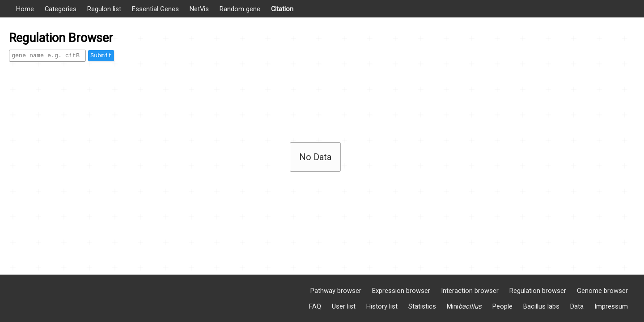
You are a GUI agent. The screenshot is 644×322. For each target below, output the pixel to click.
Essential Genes (155, 9)
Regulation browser (538, 291)
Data (577, 306)
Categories (61, 9)
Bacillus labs (541, 306)
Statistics (422, 306)
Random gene (240, 9)
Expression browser (401, 291)
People (502, 306)
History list (382, 306)
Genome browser (602, 291)
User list (344, 306)
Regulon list (104, 9)
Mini (464, 306)
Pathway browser (336, 291)
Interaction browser (470, 291)
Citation (282, 9)
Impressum (611, 306)
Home (25, 9)
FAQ (315, 306)
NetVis (199, 9)
